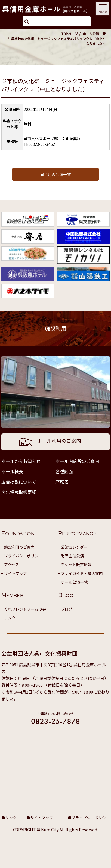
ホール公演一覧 (94, 34)
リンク (10, 618)
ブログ (67, 609)
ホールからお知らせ (21, 461)
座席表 (62, 482)
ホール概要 (12, 471)
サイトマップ (16, 573)
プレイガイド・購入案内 (82, 573)
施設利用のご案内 (19, 547)
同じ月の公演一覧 (55, 174)
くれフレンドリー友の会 (25, 609)
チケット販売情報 (76, 565)
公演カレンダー (74, 547)
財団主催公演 (72, 556)
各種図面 (64, 471)
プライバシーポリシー (23, 556)
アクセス (12, 565)
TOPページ (70, 34)
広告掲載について (19, 482)
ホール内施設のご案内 (77, 461)
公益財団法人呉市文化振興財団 (39, 653)
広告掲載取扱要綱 (19, 492)
